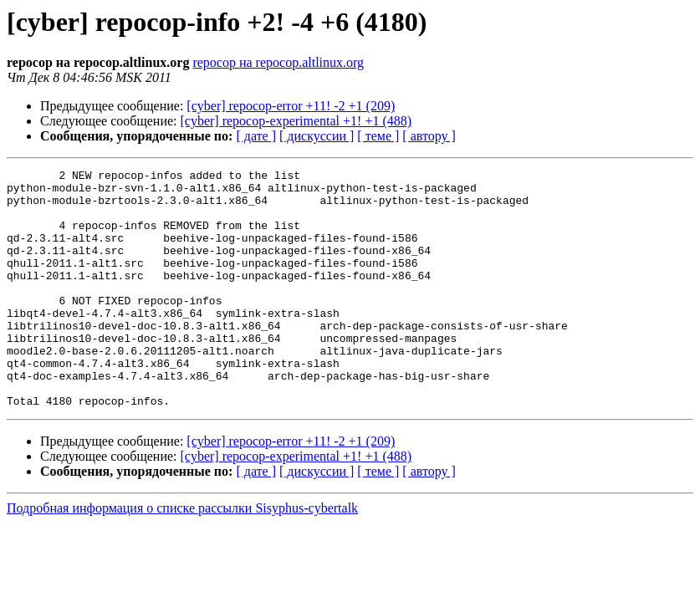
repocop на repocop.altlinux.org (278, 62)
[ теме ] (378, 136)
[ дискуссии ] (317, 136)
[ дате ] (256, 136)
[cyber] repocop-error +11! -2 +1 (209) (291, 106)
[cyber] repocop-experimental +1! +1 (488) (296, 121)
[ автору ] (429, 136)
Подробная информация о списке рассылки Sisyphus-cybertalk (182, 556)
